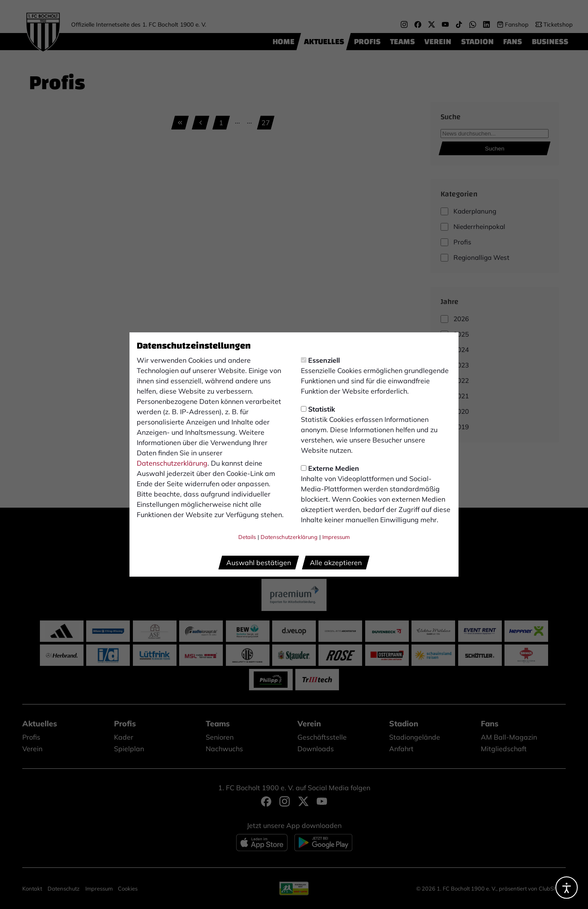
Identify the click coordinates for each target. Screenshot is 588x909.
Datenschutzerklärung (172, 463)
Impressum (336, 537)
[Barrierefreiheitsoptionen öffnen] (567, 888)
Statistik (318, 409)
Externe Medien (330, 468)
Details (247, 537)
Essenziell (320, 360)
